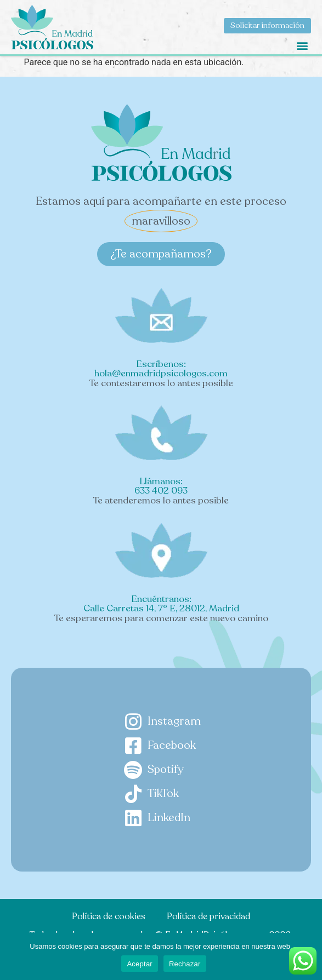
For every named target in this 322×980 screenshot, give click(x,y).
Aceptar (140, 964)
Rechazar (185, 964)
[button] (302, 45)
